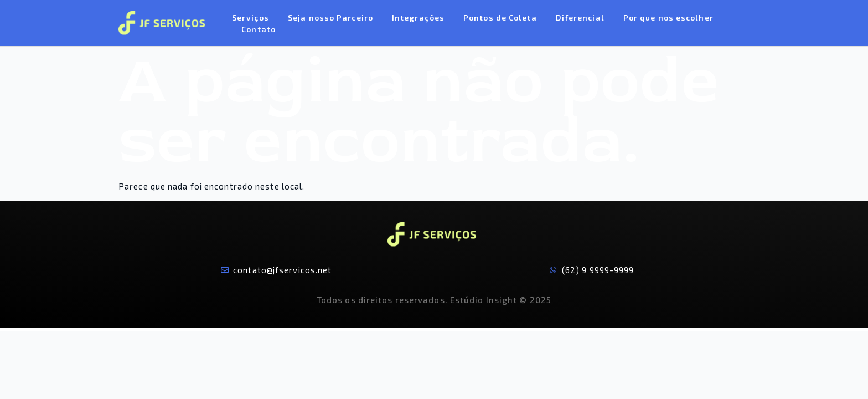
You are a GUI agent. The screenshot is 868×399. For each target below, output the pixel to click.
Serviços (250, 17)
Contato (259, 29)
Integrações (418, 17)
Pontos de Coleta (500, 17)
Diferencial (580, 17)
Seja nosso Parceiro (330, 17)
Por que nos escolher (668, 17)
